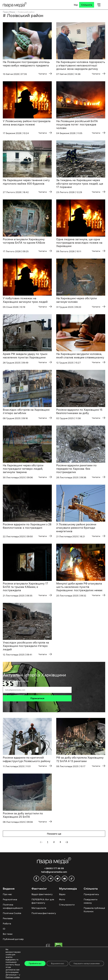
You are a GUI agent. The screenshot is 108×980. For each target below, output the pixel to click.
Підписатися (37, 698)
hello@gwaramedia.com (54, 872)
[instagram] (43, 879)
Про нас (7, 894)
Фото (62, 899)
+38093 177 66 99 (54, 868)
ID (4, 929)
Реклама (8, 918)
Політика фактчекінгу (44, 913)
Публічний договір (13, 939)
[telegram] (50, 879)
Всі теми (8, 934)
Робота (7, 924)
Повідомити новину (90, 901)
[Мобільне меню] (99, 5)
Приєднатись (91, 894)
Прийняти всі (35, 963)
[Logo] (15, 5)
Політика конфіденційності (13, 906)
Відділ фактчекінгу (42, 894)
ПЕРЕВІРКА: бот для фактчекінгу (43, 901)
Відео (62, 894)
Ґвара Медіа (9, 12)
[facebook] (36, 879)
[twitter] (58, 879)
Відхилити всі (57, 963)
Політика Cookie (12, 913)
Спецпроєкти (67, 905)
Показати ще (54, 834)
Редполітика (10, 899)
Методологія (39, 908)
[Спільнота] (87, 5)
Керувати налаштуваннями (87, 963)
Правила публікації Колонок (94, 910)
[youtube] (65, 879)
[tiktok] (72, 879)
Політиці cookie (13, 977)
